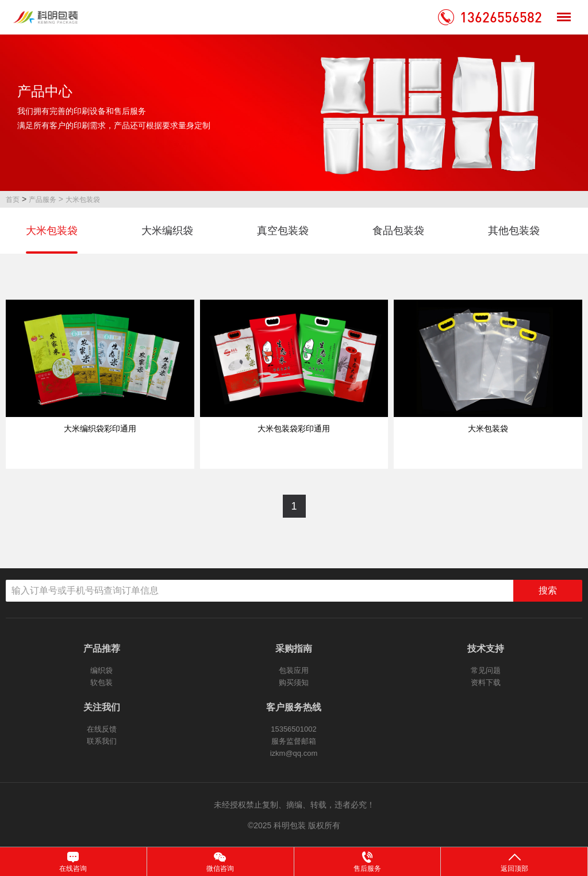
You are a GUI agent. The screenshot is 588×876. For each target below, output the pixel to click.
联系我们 (102, 741)
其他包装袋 (514, 231)
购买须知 (294, 682)
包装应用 (294, 670)
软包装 (101, 682)
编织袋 (101, 670)
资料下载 (486, 682)
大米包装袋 (83, 200)
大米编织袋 (167, 231)
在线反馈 (102, 729)
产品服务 (43, 200)
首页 (13, 200)
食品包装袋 (398, 231)
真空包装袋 (283, 231)
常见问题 (486, 670)
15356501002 (294, 729)
